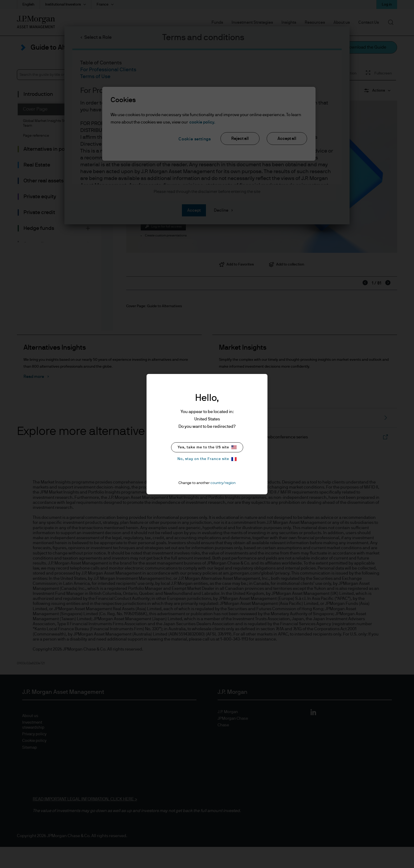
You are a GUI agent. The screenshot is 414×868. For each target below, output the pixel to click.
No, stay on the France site (207, 459)
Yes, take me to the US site (207, 447)
